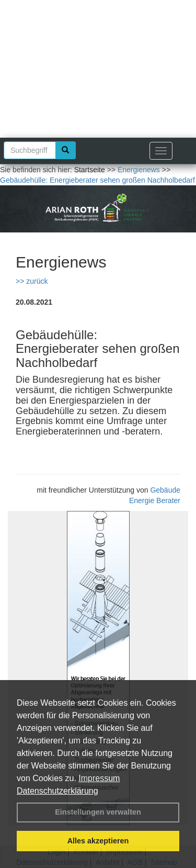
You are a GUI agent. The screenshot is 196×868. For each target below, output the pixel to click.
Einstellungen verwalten (98, 812)
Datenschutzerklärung (57, 791)
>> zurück (32, 281)
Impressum (99, 778)
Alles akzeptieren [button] (98, 841)
